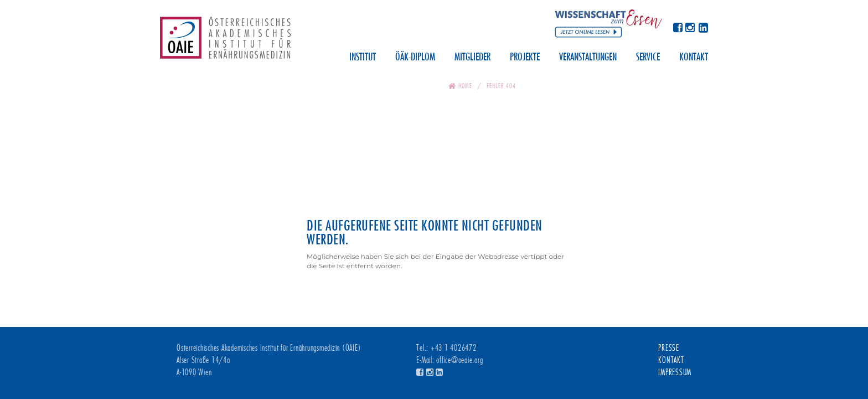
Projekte (525, 58)
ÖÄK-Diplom (415, 58)
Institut (363, 58)
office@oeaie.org (459, 360)
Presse (669, 348)
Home (465, 86)
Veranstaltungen (588, 58)
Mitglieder (472, 58)
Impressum (675, 372)
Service (648, 58)
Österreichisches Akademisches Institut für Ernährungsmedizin (225, 42)
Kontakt (694, 58)
